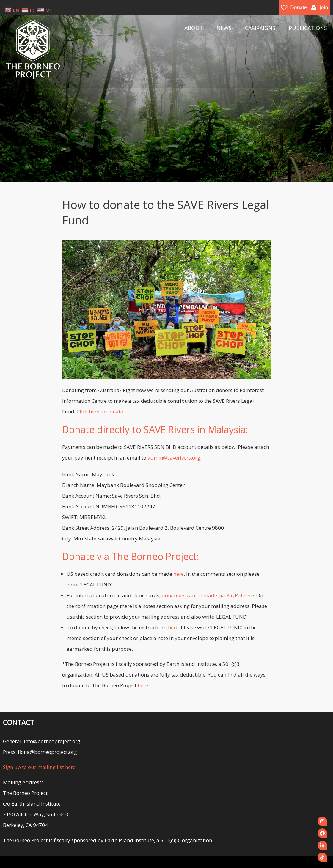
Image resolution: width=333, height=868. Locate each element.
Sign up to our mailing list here (39, 767)
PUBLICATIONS (308, 28)
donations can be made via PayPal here (208, 595)
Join (324, 7)
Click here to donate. (100, 412)
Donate (299, 7)
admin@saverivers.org (174, 458)
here (179, 574)
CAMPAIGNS (260, 28)
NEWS (224, 28)
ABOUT (194, 28)
